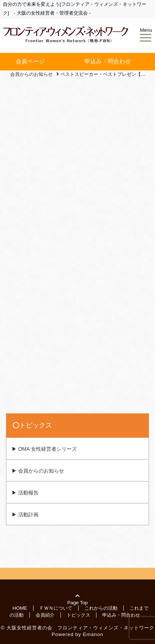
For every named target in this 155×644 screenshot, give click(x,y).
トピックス (78, 615)
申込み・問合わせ (108, 61)
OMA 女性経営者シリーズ (47, 449)
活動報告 (28, 493)
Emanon (93, 634)
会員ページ (30, 61)
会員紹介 (45, 615)
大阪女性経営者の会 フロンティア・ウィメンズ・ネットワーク (80, 627)
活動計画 (28, 515)
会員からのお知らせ (41, 471)
